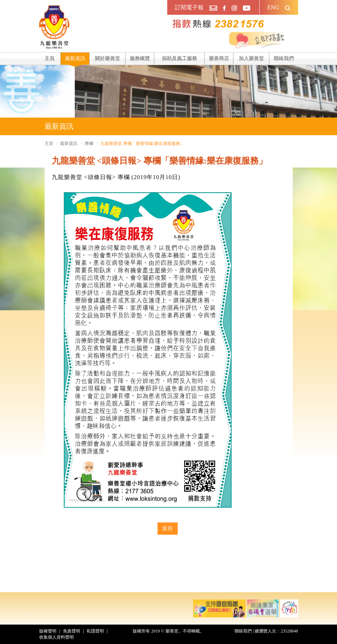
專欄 (89, 143)
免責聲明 (72, 631)
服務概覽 (140, 58)
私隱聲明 (95, 631)
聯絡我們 (284, 58)
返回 (168, 528)
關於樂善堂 (108, 58)
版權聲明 (48, 631)
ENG (273, 7)
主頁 (50, 58)
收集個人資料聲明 (56, 637)
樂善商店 (219, 58)
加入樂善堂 (251, 58)
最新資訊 (75, 58)
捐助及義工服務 (179, 58)
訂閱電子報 (189, 7)
